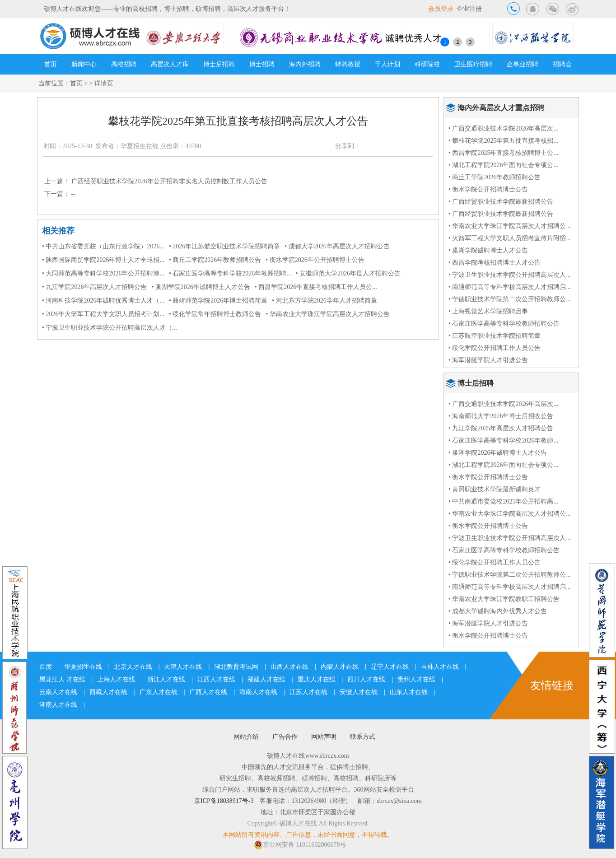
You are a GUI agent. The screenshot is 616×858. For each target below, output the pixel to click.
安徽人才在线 (359, 692)
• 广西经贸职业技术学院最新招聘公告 (501, 202)
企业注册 (469, 9)
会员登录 (441, 9)
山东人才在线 (409, 692)
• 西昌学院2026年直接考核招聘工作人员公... (316, 287)
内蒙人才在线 (340, 667)
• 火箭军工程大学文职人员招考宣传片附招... (510, 238)
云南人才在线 (58, 692)
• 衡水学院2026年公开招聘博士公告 (315, 260)
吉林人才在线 (440, 667)
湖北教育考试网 (236, 667)
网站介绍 (246, 737)
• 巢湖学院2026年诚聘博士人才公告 (201, 287)
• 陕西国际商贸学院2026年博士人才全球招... (103, 260)
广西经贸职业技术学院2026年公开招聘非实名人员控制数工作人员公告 (169, 181)
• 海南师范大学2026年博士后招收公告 (501, 416)
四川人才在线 (366, 679)
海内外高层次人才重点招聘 (501, 108)
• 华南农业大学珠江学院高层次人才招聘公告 (327, 314)
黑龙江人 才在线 (62, 679)
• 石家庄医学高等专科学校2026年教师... (503, 441)
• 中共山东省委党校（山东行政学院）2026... (103, 246)
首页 (51, 64)
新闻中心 (84, 64)
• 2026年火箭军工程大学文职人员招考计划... (103, 314)
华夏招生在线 (83, 667)
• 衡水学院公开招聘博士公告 (488, 189)
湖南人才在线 (58, 705)
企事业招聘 (523, 64)
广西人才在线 (208, 692)
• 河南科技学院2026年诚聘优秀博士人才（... (103, 301)
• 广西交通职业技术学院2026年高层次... (503, 128)
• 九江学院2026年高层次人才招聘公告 (94, 287)
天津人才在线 (183, 667)
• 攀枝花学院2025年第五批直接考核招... (503, 141)
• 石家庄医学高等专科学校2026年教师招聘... (230, 273)
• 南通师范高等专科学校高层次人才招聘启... (510, 287)
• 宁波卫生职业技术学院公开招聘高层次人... (510, 275)
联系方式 (363, 737)
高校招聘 (124, 64)
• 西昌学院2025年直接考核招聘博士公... (503, 153)
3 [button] (470, 42)
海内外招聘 (305, 64)
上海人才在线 (116, 679)
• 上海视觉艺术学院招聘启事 (488, 311)
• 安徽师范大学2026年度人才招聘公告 (348, 273)
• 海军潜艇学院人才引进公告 (488, 360)
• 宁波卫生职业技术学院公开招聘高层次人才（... (110, 328)
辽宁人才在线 (390, 667)
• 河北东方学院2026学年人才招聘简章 (324, 301)
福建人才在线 (266, 679)
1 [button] (445, 42)
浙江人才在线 (166, 679)
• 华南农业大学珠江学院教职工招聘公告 (504, 599)
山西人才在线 (289, 667)
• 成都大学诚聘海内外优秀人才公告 (498, 611)
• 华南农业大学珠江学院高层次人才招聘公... (510, 226)
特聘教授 (348, 64)
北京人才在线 (133, 667)
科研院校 (427, 64)
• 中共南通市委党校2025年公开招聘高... (503, 501)
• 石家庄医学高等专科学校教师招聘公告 (504, 324)
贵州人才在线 (416, 679)
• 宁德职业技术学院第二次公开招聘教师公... (510, 299)
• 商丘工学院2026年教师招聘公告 (215, 260)
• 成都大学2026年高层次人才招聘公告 (337, 246)
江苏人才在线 (308, 692)
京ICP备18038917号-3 (224, 801)
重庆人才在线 (317, 679)
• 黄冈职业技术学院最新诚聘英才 (495, 489)
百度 (46, 667)
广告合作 (285, 737)
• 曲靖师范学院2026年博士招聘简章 (218, 301)
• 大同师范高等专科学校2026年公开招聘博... (103, 273)
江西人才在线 (216, 679)
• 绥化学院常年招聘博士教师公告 (215, 314)
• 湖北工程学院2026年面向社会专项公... (503, 165)
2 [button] (457, 42)
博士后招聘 (219, 64)
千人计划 (387, 64)
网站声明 (324, 737)
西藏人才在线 (108, 692)
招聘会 (562, 64)
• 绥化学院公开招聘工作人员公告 (495, 348)
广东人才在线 (159, 692)
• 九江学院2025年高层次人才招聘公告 (501, 428)
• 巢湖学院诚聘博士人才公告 (488, 250)
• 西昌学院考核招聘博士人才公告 (495, 263)
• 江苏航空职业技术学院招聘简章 (495, 336)
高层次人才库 (170, 64)
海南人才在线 (258, 692)
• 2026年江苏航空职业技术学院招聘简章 (224, 246)
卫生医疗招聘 (473, 64)
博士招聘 (262, 64)
